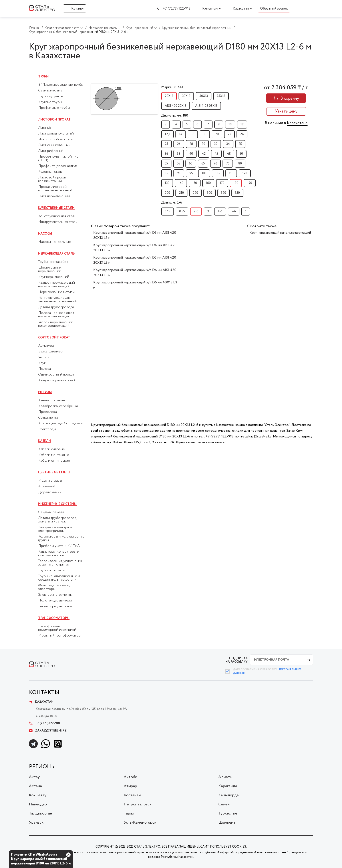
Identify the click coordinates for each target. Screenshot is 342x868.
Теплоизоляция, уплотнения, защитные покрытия (60, 563)
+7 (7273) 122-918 (177, 9)
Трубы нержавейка (53, 262)
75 (228, 164)
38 (179, 154)
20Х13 (169, 96)
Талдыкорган (41, 813)
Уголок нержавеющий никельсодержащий (56, 324)
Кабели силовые (52, 449)
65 (203, 164)
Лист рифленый (51, 151)
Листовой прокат (54, 120)
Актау (34, 777)
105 (218, 173)
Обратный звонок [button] (274, 9)
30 (204, 144)
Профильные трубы (54, 108)
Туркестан (228, 813)
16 (193, 134)
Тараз (129, 813)
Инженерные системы (57, 504)
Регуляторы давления (55, 606)
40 (191, 154)
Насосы (45, 234)
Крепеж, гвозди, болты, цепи (61, 423)
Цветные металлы (54, 473)
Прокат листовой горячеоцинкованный (55, 189)
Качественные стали (56, 208)
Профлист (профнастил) (58, 166)
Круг (42, 363)
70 (215, 164)
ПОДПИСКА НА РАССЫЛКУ (237, 660)
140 (181, 183)
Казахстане (297, 123)
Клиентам (210, 9)
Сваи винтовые (50, 91)
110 (231, 173)
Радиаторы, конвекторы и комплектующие (59, 554)
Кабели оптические (54, 461)
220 (195, 193)
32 (216, 144)
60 (191, 164)
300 (210, 193)
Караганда (228, 786)
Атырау (130, 786)
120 (245, 173)
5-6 (234, 212)
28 (191, 144)
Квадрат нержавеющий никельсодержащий (57, 285)
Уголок (44, 357)
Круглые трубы (50, 102)
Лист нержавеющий (54, 196)
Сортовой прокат (54, 338)
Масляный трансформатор (59, 636)
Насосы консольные (55, 242)
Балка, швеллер (50, 352)
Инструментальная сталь (58, 222)
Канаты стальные (52, 400)
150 (195, 183)
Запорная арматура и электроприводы (55, 529)
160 (208, 183)
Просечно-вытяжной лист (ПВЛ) (59, 158)
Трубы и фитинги (51, 570)
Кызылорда (229, 795)
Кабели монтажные (54, 455)
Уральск (36, 823)
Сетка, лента (48, 418)
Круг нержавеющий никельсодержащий (280, 233)
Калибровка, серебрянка (58, 406)
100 (204, 173)
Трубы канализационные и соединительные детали (59, 578)
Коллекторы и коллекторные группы (61, 538)
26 (179, 144)
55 (166, 164)
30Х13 (186, 96)
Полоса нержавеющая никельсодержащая (56, 315)
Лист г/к (45, 128)
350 (237, 193)
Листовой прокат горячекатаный (52, 179)
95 (191, 173)
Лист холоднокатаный (56, 134)
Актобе (130, 777)
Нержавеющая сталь (56, 254)
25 (166, 144)
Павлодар (38, 804)
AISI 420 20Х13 (176, 106)
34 (228, 144)
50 (241, 154)
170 (222, 183)
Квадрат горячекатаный (57, 380)
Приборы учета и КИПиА (59, 546)
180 (236, 183)
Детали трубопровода (56, 307)
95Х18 (221, 96)
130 (167, 183)
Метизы (45, 392)
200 (167, 193)
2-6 (196, 212)
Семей (224, 804)
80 (240, 164)
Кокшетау (38, 795)
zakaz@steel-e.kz (48, 731)
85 (166, 173)
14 (181, 134)
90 (179, 173)
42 (204, 154)
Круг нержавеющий (54, 277)
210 (181, 193)
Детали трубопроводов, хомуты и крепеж (57, 520)
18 (205, 134)
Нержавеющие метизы (56, 292)
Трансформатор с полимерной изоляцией (57, 628)
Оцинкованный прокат (56, 375)
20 (217, 134)
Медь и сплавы (50, 481)
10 (230, 125)
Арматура (46, 346)
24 (242, 134)
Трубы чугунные (51, 96)
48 (229, 154)
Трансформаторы (54, 618)
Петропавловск (138, 804)
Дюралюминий (50, 492)
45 (216, 154)
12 (242, 125)
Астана (35, 786)
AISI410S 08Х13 (206, 106)
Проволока (48, 412)
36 (166, 154)
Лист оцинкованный (54, 145)
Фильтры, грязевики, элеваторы (54, 587)
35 (240, 144)
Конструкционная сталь (57, 216)
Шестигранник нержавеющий (50, 269)
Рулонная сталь (50, 172)
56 (178, 164)
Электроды (47, 429)
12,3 (167, 134)
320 (224, 193)
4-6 (220, 212)
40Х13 (204, 96)
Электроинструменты (55, 595)
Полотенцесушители (55, 601)
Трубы (43, 77)
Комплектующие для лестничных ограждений (57, 300)
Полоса (45, 369)
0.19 (168, 212)
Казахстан (241, 9)
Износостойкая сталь (55, 139)
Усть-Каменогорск (140, 823)
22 (229, 134)
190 (250, 183)
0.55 (182, 212)
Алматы (225, 777)
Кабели (45, 441)
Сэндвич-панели (51, 512)
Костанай (132, 795)
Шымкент (227, 823)
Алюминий (47, 486)
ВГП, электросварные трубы (61, 85)
